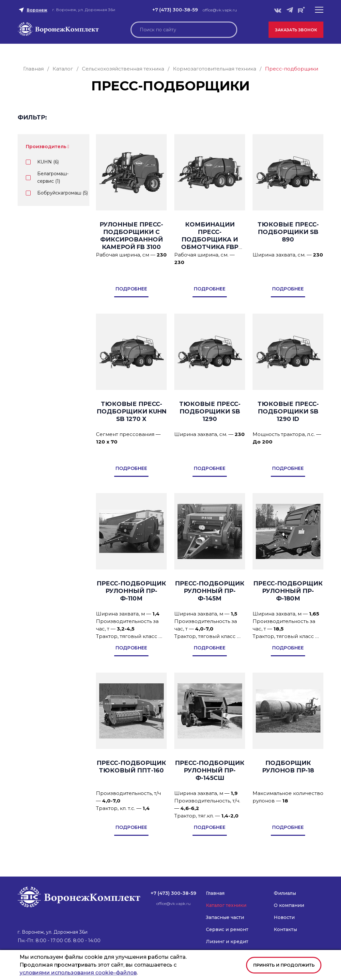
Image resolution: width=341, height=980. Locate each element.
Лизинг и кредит (227, 941)
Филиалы (285, 893)
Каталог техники (226, 905)
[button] (319, 10)
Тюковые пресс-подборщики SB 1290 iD (288, 412)
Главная (215, 893)
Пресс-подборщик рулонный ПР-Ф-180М (288, 591)
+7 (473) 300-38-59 (175, 10)
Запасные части (225, 917)
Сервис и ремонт (227, 929)
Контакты (285, 929)
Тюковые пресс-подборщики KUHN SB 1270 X (132, 412)
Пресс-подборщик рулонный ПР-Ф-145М (210, 591)
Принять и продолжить (284, 965)
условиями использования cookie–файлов (78, 973)
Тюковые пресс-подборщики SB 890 (288, 232)
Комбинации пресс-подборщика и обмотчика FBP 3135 (210, 240)
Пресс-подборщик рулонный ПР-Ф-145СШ (210, 770)
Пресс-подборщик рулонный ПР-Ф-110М (131, 591)
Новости (284, 917)
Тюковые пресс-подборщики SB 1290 (210, 412)
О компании (289, 905)
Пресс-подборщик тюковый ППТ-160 (131, 767)
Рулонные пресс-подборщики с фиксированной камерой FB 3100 (131, 236)
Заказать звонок (296, 30)
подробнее (131, 289)
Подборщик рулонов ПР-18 (288, 767)
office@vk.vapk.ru (220, 10)
